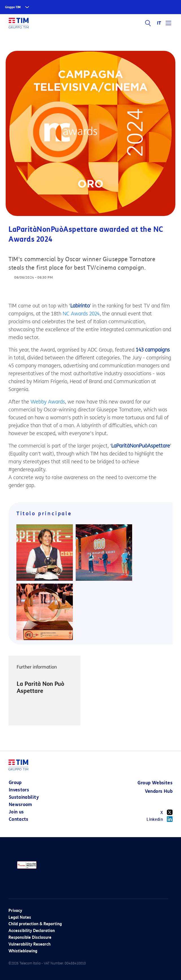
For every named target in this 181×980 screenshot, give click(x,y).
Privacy (15, 911)
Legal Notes (20, 917)
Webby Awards (48, 402)
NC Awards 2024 (81, 314)
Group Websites (155, 783)
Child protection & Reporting (35, 924)
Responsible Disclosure (30, 938)
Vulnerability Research (30, 944)
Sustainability (24, 797)
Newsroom (20, 805)
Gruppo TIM (13, 7)
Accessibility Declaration (32, 931)
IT (159, 23)
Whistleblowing (23, 951)
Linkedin (160, 819)
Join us (16, 812)
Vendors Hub (159, 791)
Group (15, 783)
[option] (44, 691)
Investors (19, 790)
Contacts (19, 819)
